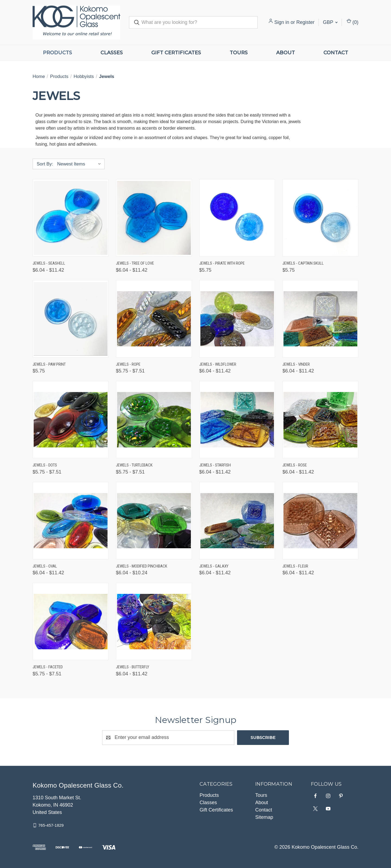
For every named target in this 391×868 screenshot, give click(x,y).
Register (305, 22)
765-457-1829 (51, 825)
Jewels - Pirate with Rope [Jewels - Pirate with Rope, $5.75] (222, 263)
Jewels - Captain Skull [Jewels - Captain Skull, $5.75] (303, 263)
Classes (112, 53)
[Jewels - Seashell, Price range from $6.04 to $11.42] (71, 218)
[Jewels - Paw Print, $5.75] (71, 319)
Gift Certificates (176, 53)
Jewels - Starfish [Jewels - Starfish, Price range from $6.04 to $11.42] (215, 465)
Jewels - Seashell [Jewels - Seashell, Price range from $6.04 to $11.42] (49, 263)
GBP (330, 22)
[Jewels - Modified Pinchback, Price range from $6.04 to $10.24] (154, 521)
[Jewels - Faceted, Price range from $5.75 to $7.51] (71, 621)
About (286, 53)
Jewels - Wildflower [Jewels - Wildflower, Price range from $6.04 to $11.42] (218, 364)
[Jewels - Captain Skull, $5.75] (320, 218)
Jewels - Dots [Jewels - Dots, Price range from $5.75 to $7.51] (45, 465)
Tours (239, 53)
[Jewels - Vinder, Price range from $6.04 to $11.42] (320, 319)
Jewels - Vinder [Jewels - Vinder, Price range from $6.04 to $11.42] (296, 364)
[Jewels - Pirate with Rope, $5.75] (237, 218)
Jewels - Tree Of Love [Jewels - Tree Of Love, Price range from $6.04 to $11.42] (135, 263)
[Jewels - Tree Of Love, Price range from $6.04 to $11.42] (154, 218)
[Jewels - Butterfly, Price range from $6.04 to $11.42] (154, 621)
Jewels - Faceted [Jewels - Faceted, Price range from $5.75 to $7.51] (48, 667)
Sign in (282, 22)
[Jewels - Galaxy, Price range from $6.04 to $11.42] (237, 521)
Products (57, 53)
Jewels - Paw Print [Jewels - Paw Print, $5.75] (49, 364)
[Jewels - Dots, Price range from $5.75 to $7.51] (71, 420)
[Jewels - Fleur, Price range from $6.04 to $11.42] (320, 521)
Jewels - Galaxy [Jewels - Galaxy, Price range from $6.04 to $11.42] (214, 566)
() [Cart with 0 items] (353, 22)
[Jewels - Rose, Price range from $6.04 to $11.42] (320, 420)
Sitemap (264, 817)
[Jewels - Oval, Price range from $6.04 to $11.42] (71, 521)
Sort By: (45, 164)
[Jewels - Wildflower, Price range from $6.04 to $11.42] (237, 319)
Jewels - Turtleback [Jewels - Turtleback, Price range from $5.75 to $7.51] (134, 465)
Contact (336, 53)
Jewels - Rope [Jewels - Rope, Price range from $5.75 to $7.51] (128, 364)
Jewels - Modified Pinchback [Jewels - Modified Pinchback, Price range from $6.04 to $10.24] (142, 566)
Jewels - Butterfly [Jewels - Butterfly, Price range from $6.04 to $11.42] (133, 667)
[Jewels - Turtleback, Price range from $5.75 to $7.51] (154, 420)
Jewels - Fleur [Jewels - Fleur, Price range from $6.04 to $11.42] (295, 566)
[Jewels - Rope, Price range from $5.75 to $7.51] (154, 319)
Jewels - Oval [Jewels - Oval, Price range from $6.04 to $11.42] (45, 566)
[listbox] (80, 164)
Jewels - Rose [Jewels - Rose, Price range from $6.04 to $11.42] (295, 465)
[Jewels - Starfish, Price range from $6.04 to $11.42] (237, 420)
